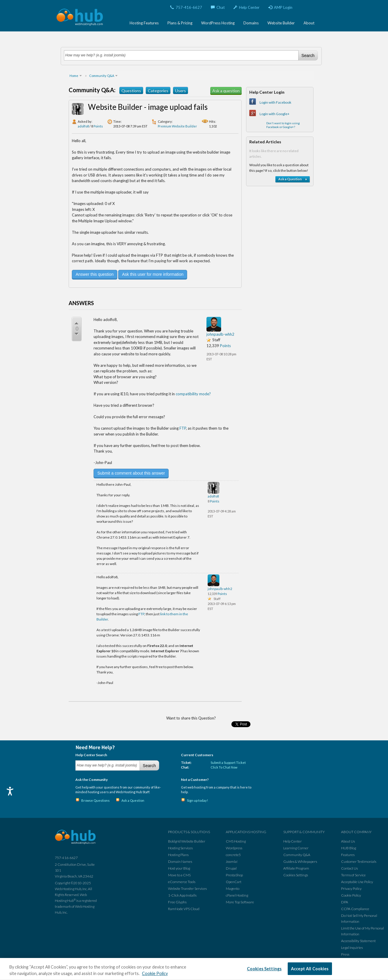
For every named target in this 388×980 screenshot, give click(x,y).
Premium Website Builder (177, 126)
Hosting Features (144, 23)
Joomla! (232, 862)
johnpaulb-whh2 (220, 334)
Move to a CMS (179, 875)
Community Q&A (297, 855)
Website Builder (281, 23)
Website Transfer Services (187, 889)
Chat (218, 7)
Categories (158, 91)
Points (98, 126)
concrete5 (233, 855)
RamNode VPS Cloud (184, 909)
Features (348, 855)
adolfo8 (83, 126)
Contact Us (349, 868)
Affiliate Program (296, 868)
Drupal (231, 868)
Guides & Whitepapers (300, 862)
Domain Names (180, 862)
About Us (348, 841)
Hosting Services (180, 848)
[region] (194, 969)
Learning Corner (296, 848)
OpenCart (234, 882)
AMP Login (280, 7)
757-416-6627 (186, 7)
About (309, 23)
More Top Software (240, 902)
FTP (183, 428)
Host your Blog (179, 868)
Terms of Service (353, 875)
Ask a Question (133, 800)
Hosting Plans (178, 855)
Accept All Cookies (310, 969)
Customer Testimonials (359, 862)
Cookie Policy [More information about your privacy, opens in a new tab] (155, 973)
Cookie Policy (351, 895)
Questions (131, 91)
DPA (345, 902)
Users (181, 91)
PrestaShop (234, 875)
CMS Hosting (236, 841)
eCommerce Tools (182, 882)
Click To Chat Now (224, 767)
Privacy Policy (351, 889)
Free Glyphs (177, 902)
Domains (251, 23)
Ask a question (226, 91)
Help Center (246, 7)
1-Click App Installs (182, 895)
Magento (233, 889)
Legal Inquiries (352, 948)
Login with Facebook (275, 102)
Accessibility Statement (358, 941)
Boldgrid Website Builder (187, 841)
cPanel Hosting (237, 895)
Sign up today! (197, 800)
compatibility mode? (193, 394)
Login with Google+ (275, 114)
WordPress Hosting (218, 23)
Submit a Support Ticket (228, 763)
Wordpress (234, 848)
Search (308, 56)
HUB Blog (349, 848)
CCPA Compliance (355, 909)
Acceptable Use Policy (357, 882)
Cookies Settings (296, 875)
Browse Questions (95, 800)
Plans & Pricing (180, 23)
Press (345, 954)
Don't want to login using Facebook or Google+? (283, 125)
